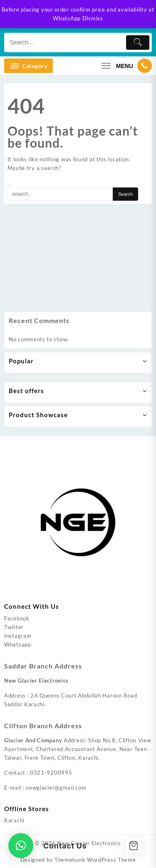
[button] (21, 846)
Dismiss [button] (93, 18)
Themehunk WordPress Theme (95, 860)
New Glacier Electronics (89, 843)
